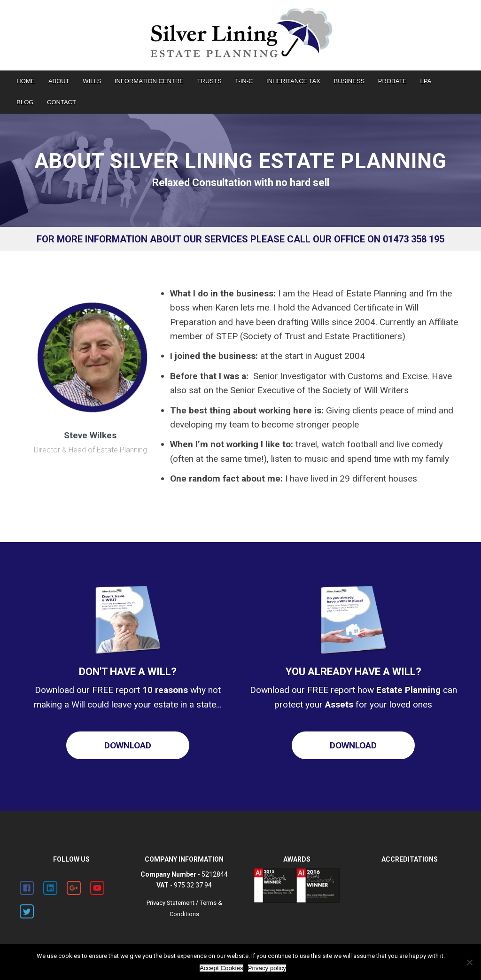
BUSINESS (349, 81)
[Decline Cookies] (469, 962)
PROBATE (392, 81)
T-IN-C (244, 81)
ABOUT (59, 81)
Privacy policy (267, 968)
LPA (426, 81)
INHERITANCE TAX (293, 81)
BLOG (25, 102)
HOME (26, 81)
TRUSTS (209, 81)
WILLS (92, 81)
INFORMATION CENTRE (149, 81)
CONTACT (62, 102)
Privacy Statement (171, 903)
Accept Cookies (221, 968)
